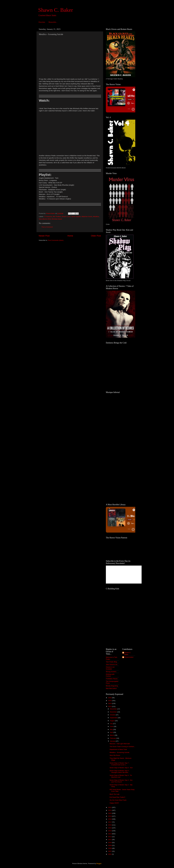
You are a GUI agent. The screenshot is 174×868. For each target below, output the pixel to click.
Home (70, 236)
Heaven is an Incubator (110, 668)
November (114, 712)
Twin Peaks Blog (111, 662)
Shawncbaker (129, 657)
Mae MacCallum (111, 688)
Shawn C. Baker (56, 10)
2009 (110, 845)
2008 (110, 848)
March (112, 735)
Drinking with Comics (110, 675)
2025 (110, 701)
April (112, 732)
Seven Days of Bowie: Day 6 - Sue (121, 768)
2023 (110, 706)
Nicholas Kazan (57, 219)
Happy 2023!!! (114, 803)
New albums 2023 (45, 219)
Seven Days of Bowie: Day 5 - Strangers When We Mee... (120, 772)
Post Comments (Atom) (56, 240)
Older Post (96, 236)
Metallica (96, 217)
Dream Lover (66, 217)
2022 (110, 807)
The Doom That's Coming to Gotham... (122, 747)
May (112, 729)
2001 (110, 854)
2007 (110, 851)
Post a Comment (47, 227)
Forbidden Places (112, 679)
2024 (110, 703)
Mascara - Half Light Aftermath (120, 744)
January (113, 741)
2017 (110, 822)
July (112, 724)
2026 (110, 698)
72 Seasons (48, 217)
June (112, 726)
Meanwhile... (53, 22)
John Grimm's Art (112, 664)
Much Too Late (115, 794)
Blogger (99, 864)
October (113, 715)
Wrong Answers (111, 672)
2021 (110, 810)
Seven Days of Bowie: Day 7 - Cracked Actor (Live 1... (120, 764)
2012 (110, 837)
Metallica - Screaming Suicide (120, 752)
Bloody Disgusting (112, 686)
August (113, 721)
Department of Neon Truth (118, 749)
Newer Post (44, 236)
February (113, 738)
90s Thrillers (57, 217)
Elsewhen (42, 22)
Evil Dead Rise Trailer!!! (117, 797)
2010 (110, 843)
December (114, 709)
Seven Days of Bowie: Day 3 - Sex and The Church (121, 781)
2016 (110, 825)
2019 (110, 816)
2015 (110, 828)
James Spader (76, 217)
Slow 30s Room (115, 755)
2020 (110, 813)
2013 (110, 834)
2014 (110, 831)
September (114, 718)
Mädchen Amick (87, 217)
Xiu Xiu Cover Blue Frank (118, 800)
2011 (110, 840)
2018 (110, 819)
